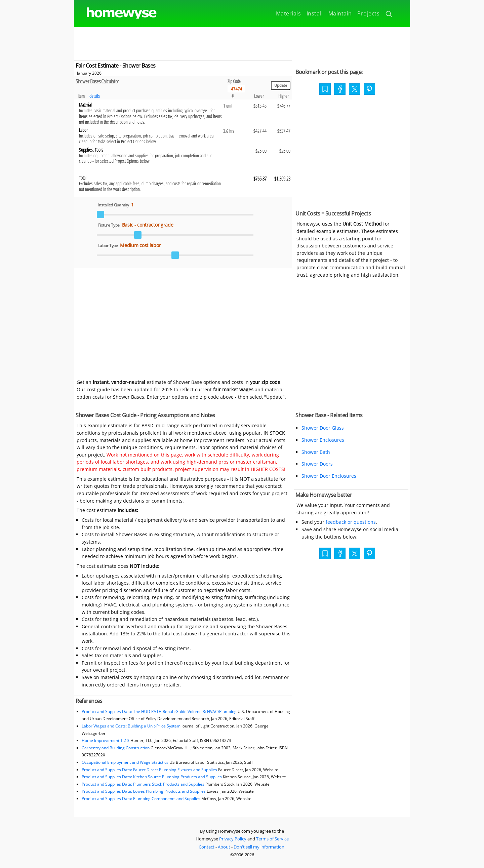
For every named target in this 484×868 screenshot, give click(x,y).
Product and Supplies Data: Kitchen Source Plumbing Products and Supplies (152, 777)
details (95, 96)
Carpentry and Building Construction (116, 748)
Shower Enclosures (323, 440)
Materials (289, 13)
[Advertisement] (242, 42)
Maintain (340, 13)
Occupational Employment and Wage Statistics (125, 762)
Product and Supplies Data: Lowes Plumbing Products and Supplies (144, 791)
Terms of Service (272, 839)
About (224, 847)
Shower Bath (316, 452)
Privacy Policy (233, 839)
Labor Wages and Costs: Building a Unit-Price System (131, 726)
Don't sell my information (259, 847)
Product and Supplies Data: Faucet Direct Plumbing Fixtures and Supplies (149, 770)
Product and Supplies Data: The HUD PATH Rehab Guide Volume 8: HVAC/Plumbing (160, 712)
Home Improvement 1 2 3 (106, 740)
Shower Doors (317, 464)
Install (315, 13)
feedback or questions (351, 522)
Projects (368, 13)
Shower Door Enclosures (329, 476)
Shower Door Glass (323, 428)
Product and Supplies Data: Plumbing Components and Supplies (142, 799)
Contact (207, 847)
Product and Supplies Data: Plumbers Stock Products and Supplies (143, 784)
